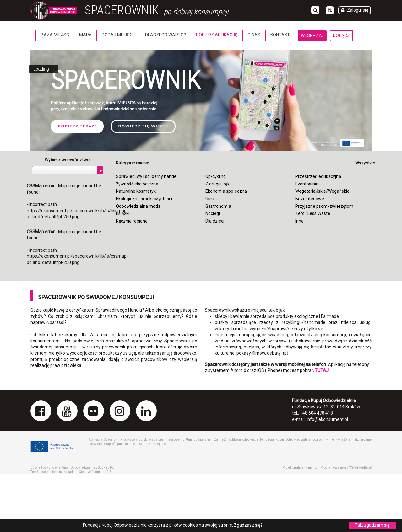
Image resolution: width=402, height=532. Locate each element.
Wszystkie (365, 163)
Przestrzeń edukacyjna (318, 176)
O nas (254, 35)
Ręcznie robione (132, 221)
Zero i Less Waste (313, 213)
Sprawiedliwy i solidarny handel (147, 176)
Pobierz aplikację (217, 35)
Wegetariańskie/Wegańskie (322, 191)
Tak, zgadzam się (372, 525)
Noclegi (213, 213)
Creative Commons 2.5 (95, 472)
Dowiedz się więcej (143, 126)
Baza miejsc (55, 35)
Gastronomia (218, 206)
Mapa (85, 35)
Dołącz (341, 35)
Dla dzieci (215, 221)
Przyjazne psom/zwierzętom (324, 206)
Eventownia (307, 184)
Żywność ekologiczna (137, 184)
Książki (123, 213)
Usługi (212, 199)
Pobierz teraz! (77, 126)
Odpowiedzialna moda (138, 206)
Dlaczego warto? (166, 35)
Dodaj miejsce (118, 35)
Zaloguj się (358, 10)
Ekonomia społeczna (226, 191)
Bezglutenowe (310, 199)
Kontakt (280, 35)
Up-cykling (216, 176)
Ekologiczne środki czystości (144, 199)
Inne (299, 221)
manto (313, 468)
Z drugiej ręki (218, 184)
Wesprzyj (312, 35)
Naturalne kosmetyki (136, 191)
